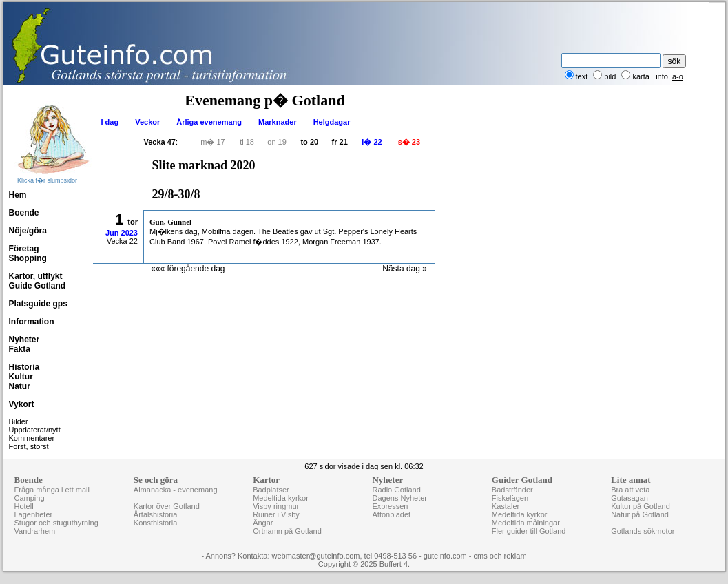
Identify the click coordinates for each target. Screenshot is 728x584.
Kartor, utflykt (36, 276)
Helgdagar (332, 122)
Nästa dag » (405, 269)
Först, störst (29, 446)
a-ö (678, 76)
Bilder (19, 421)
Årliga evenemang (209, 122)
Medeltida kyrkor (281, 498)
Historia (24, 367)
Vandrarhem (35, 531)
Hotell (24, 506)
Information (32, 322)
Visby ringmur (276, 506)
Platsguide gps (38, 304)
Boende (24, 213)
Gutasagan (630, 498)
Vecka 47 (160, 142)
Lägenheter (34, 514)
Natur (20, 386)
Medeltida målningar (526, 523)
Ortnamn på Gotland (287, 531)
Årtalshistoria (156, 514)
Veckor (147, 122)
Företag (24, 249)
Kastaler (506, 506)
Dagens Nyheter (399, 498)
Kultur (21, 377)
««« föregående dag (188, 269)
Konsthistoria (156, 523)
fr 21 (340, 142)
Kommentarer (32, 438)
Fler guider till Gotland (529, 531)
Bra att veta (630, 490)
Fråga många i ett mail (52, 490)
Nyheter (24, 340)
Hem (18, 195)
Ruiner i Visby (276, 514)
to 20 (309, 142)
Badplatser (271, 490)
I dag (110, 122)
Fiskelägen (510, 498)
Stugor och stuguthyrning (56, 523)
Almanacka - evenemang (176, 490)
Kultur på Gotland (641, 506)
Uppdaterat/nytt (35, 430)
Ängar (263, 523)
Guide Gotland (38, 286)
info (662, 76)
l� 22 (372, 142)
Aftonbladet (391, 514)
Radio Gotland (396, 490)
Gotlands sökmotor (643, 531)
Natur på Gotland (640, 514)
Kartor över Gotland (167, 506)
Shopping (28, 258)
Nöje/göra (28, 231)
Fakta (20, 349)
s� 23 (409, 142)
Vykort (22, 404)
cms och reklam (500, 556)
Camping (30, 498)
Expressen (390, 506)
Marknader (278, 122)
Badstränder (512, 490)
